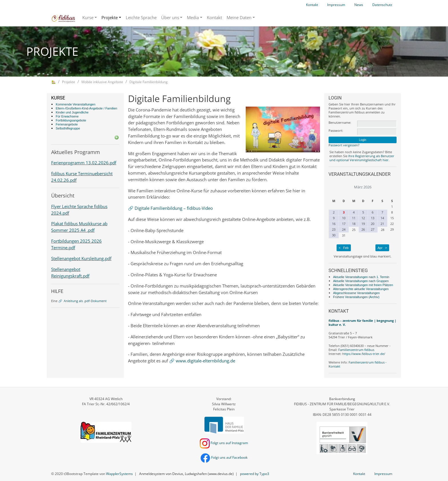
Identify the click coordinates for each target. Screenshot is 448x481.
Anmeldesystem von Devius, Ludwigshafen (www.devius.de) (186, 474)
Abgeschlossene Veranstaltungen (356, 293)
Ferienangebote (67, 124)
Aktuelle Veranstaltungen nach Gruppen (361, 281)
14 (382, 218)
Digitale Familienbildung (149, 82)
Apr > (382, 248)
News (359, 5)
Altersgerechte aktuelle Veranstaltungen (361, 289)
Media (193, 17)
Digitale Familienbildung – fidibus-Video (174, 208)
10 (344, 218)
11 (354, 218)
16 (334, 224)
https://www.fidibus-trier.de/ (364, 354)
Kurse (88, 17)
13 (373, 218)
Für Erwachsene (67, 116)
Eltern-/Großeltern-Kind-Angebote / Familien (86, 108)
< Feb (344, 248)
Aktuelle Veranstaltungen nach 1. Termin (361, 277)
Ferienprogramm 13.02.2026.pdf (84, 163)
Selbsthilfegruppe (68, 128)
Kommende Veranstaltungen (76, 104)
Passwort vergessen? (344, 145)
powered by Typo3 (255, 474)
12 (363, 218)
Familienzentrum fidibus (356, 350)
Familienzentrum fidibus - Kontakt (358, 364)
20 (373, 224)
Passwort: (336, 131)
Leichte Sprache (141, 17)
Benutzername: (340, 123)
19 (363, 224)
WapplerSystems (119, 474)
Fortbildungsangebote (71, 120)
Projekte (110, 17)
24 (344, 229)
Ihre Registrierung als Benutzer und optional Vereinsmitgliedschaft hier (362, 158)
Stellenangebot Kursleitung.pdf (81, 258)
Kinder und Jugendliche (72, 112)
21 (382, 224)
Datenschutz (382, 5)
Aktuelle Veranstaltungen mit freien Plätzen (363, 285)
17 (344, 224)
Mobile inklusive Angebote (102, 82)
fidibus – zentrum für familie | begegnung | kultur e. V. (362, 323)
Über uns (170, 17)
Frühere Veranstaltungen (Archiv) (356, 297)
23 (334, 229)
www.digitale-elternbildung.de (205, 361)
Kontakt (312, 5)
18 (354, 224)
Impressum (336, 5)
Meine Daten (239, 17)
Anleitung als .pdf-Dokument (85, 301)
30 (334, 235)
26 (363, 229)
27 (373, 229)
